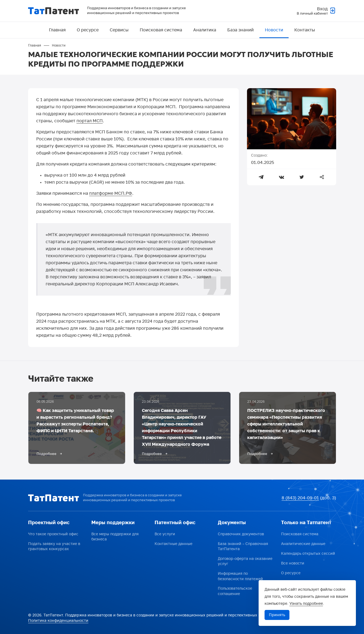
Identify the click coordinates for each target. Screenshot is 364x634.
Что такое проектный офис (53, 534)
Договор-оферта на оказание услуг (245, 561)
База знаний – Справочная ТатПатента (243, 547)
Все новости (293, 563)
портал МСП (90, 121)
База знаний (241, 30)
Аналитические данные (303, 544)
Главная (57, 30)
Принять (277, 615)
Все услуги (165, 534)
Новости (274, 30)
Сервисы (119, 30)
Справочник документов (241, 534)
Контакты (305, 30)
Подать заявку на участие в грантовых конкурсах (54, 547)
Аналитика (205, 30)
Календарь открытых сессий (308, 554)
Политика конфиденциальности (58, 621)
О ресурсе (88, 30)
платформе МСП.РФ (111, 194)
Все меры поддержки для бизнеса (115, 537)
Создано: (259, 156)
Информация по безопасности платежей (240, 576)
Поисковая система (161, 30)
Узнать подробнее (306, 604)
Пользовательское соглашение (235, 591)
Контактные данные (173, 544)
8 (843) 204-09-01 (300, 498)
